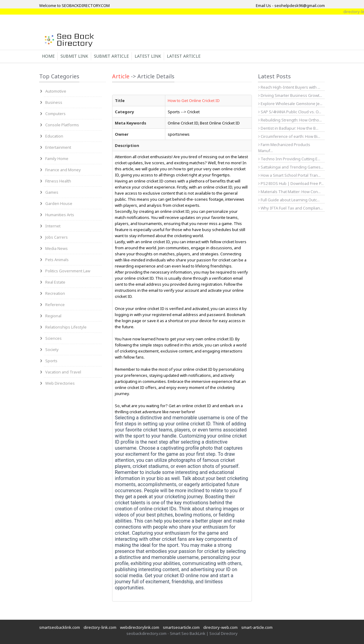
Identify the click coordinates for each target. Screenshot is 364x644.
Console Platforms (62, 125)
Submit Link (74, 56)
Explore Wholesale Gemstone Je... (290, 104)
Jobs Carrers (57, 237)
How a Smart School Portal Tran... (289, 175)
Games (52, 192)
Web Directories (60, 383)
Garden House (59, 203)
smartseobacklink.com (60, 627)
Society (52, 349)
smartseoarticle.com (181, 627)
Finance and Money (63, 170)
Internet (53, 226)
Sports (51, 361)
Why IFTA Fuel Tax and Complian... (290, 208)
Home (48, 56)
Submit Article (111, 56)
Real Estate (55, 282)
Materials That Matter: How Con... (289, 192)
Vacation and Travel (63, 372)
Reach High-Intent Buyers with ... (289, 87)
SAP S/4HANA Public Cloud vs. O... (290, 112)
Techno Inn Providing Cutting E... (289, 159)
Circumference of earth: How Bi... (289, 136)
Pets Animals (57, 260)
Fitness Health (58, 181)
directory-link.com (100, 627)
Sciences (53, 338)
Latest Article (184, 56)
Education (54, 136)
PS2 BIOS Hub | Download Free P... (291, 183)
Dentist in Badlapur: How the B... (288, 128)
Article (121, 76)
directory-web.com (220, 627)
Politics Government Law (68, 271)
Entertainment (58, 147)
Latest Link (148, 56)
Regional (53, 316)
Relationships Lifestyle (66, 327)
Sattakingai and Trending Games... (291, 167)
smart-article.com (257, 627)
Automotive (56, 91)
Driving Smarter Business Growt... (290, 95)
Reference (55, 305)
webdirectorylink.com (140, 627)
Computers (55, 114)
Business (54, 102)
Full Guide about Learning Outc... (289, 200)
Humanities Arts (60, 215)
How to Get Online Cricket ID (194, 101)
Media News (57, 248)
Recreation (55, 293)
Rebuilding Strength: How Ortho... (290, 120)
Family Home (57, 158)
